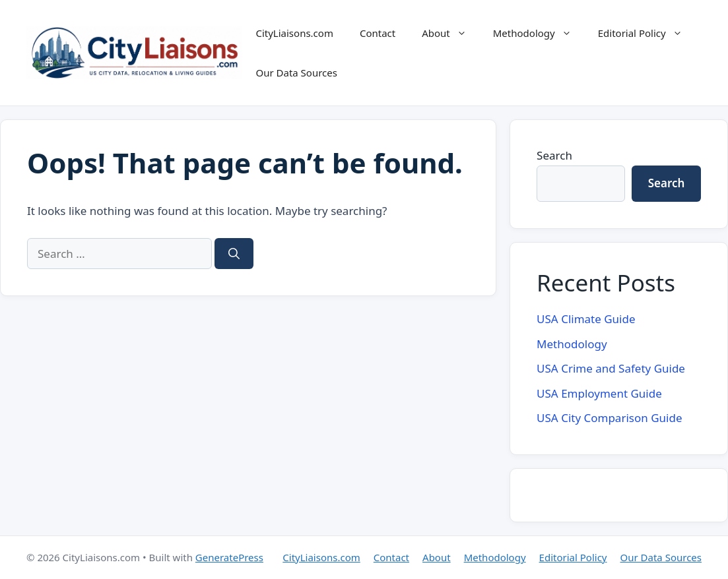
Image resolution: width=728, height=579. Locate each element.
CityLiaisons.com (294, 33)
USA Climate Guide (586, 319)
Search (554, 155)
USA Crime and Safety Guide (611, 368)
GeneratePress (229, 557)
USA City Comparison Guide (609, 418)
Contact (378, 33)
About (451, 33)
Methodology (539, 33)
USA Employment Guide (599, 393)
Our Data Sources (296, 73)
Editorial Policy (647, 33)
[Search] (234, 254)
